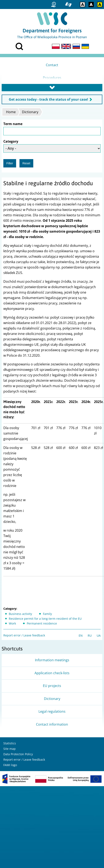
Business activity (20, 614)
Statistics (10, 743)
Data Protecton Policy (18, 754)
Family (47, 614)
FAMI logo (10, 765)
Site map (10, 749)
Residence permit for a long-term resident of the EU (45, 619)
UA (99, 635)
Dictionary (30, 112)
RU (90, 635)
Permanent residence (42, 623)
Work (12, 623)
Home (11, 112)
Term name (13, 124)
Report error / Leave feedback (24, 635)
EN (81, 635)
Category (11, 141)
